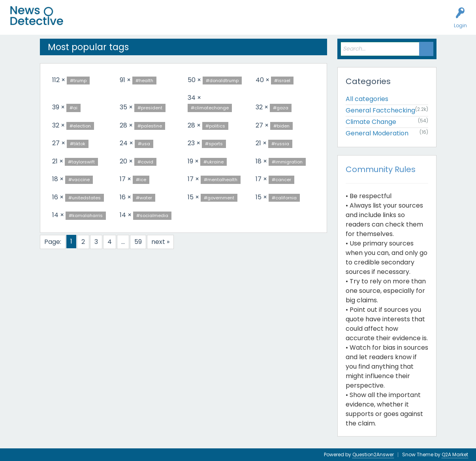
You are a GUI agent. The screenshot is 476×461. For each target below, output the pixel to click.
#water (144, 198)
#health (144, 81)
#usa (144, 144)
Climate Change (371, 122)
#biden (281, 126)
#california (284, 198)
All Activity (87, 22)
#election (80, 126)
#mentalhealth (221, 180)
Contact (306, 22)
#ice (141, 180)
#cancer (281, 180)
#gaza (281, 108)
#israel (282, 81)
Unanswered (123, 22)
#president (150, 108)
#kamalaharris (86, 216)
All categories (367, 99)
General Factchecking (380, 110)
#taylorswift (81, 162)
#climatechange (210, 108)
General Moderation (377, 133)
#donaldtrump (222, 81)
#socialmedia (152, 216)
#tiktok (78, 144)
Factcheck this (190, 22)
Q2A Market (455, 454)
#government (219, 198)
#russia (280, 144)
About (279, 22)
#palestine (150, 126)
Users (155, 22)
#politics (215, 126)
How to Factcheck (240, 22)
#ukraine (214, 162)
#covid (145, 162)
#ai (73, 108)
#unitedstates (85, 198)
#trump (78, 81)
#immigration (287, 162)
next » (160, 242)
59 (138, 242)
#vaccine (79, 180)
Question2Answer (373, 454)
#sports (214, 144)
